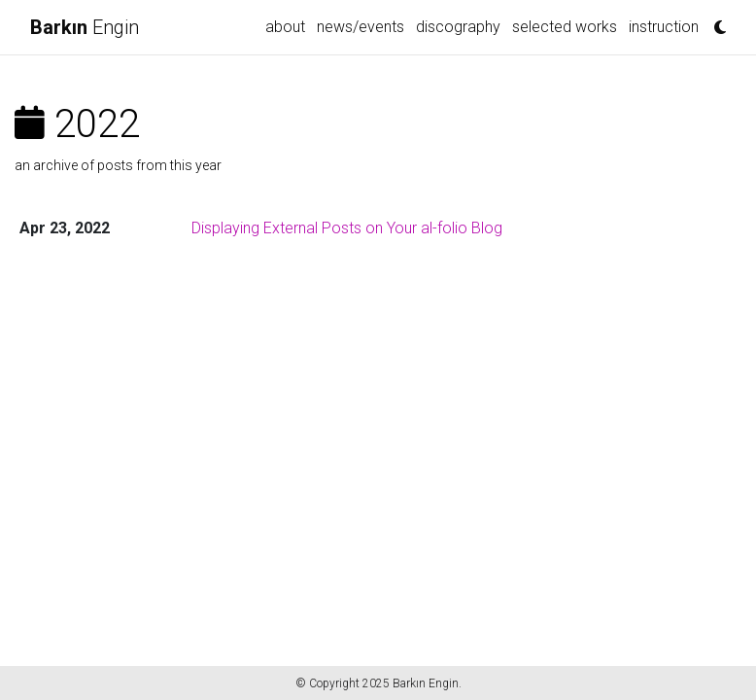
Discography (458, 27)
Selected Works (565, 27)
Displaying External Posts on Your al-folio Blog (347, 228)
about (285, 27)
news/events (361, 27)
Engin (85, 27)
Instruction (664, 27)
